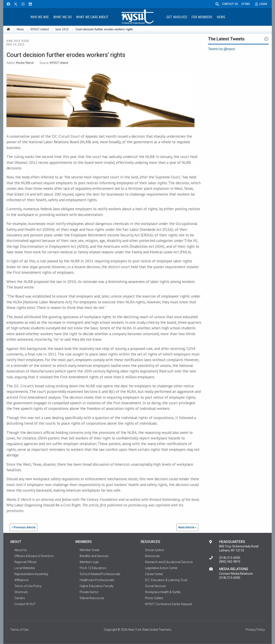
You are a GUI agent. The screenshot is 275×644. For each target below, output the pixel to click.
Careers (20, 598)
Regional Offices (25, 562)
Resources (152, 556)
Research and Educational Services (169, 562)
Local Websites (25, 568)
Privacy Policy (255, 630)
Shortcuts (21, 592)
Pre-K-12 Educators (93, 568)
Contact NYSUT (25, 604)
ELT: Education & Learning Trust (166, 580)
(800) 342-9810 (230, 562)
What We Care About (92, 17)
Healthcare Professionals (97, 580)
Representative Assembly (31, 574)
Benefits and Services (94, 556)
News (221, 17)
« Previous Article (24, 527)
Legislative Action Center (161, 568)
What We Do (63, 17)
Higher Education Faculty (97, 586)
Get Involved (177, 17)
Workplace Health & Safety (163, 592)
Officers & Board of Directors (34, 556)
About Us (21, 550)
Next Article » (187, 527)
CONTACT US (232, 4)
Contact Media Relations (236, 574)
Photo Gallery (154, 598)
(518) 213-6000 (230, 558)
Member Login (89, 562)
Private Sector (89, 592)
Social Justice (154, 550)
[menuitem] (40, 17)
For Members (202, 17)
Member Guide (89, 550)
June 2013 (62, 29)
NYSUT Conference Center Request (169, 604)
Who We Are (40, 17)
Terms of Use (19, 630)
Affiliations (22, 580)
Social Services (155, 586)
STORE (248, 4)
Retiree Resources (92, 598)
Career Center (154, 574)
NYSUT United (40, 29)
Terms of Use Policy (28, 586)
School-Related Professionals (100, 574)
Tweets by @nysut (222, 49)
